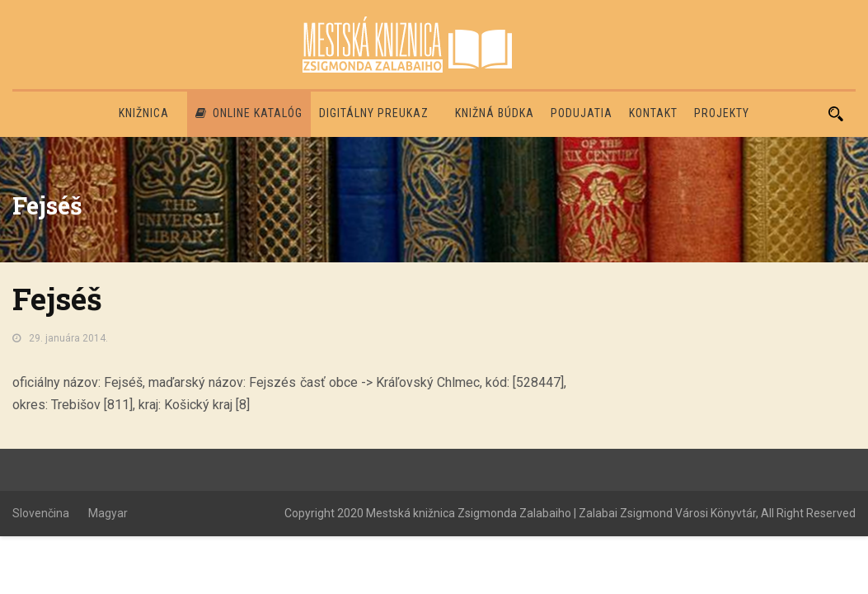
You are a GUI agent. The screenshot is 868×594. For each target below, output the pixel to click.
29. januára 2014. (68, 338)
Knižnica (144, 113)
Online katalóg (249, 113)
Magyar (108, 513)
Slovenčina (41, 513)
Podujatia (582, 113)
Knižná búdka (495, 113)
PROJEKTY (722, 113)
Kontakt (653, 113)
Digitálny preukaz (374, 113)
